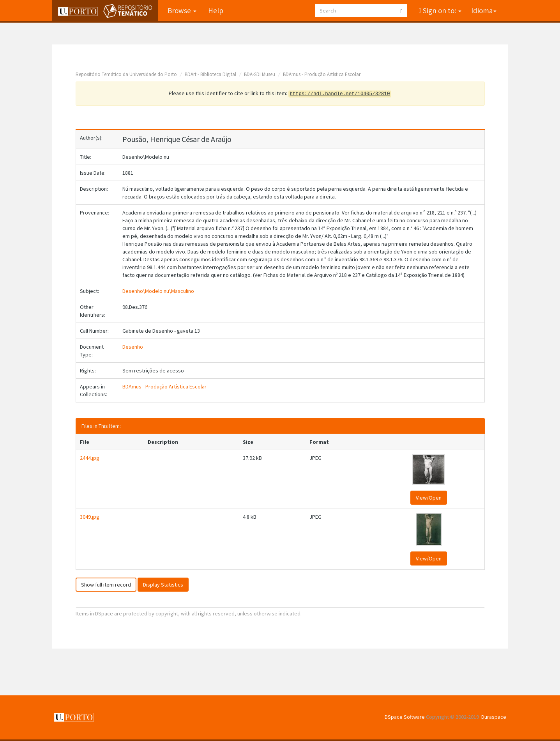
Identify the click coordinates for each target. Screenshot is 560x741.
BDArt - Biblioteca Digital (210, 74)
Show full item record (106, 585)
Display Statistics (163, 585)
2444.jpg (90, 458)
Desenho (133, 347)
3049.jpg (90, 517)
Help (216, 11)
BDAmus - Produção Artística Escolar (322, 74)
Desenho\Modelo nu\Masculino (158, 291)
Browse (182, 11)
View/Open (429, 498)
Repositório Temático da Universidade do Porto (126, 74)
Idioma (484, 11)
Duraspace (494, 717)
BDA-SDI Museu (260, 74)
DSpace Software (405, 717)
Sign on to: (441, 11)
